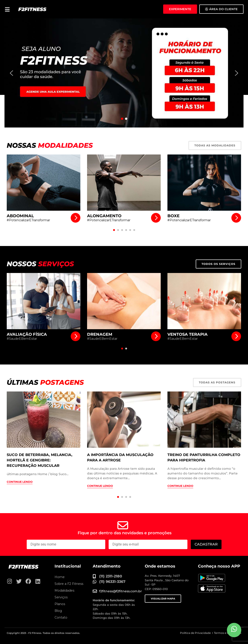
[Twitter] (19, 581)
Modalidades (64, 590)
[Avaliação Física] (44, 301)
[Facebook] (28, 581)
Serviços (61, 597)
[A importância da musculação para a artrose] (124, 420)
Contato (61, 617)
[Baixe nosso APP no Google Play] (212, 578)
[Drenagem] (124, 301)
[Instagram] (9, 581)
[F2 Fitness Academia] (32, 9)
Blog (58, 611)
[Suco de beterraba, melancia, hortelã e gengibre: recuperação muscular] (44, 420)
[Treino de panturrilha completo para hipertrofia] (204, 420)
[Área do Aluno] (221, 9)
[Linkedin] (38, 581)
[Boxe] (204, 183)
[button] (124, 73)
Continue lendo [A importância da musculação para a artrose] (100, 486)
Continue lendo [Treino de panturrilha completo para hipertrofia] (180, 486)
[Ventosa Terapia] (204, 301)
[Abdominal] (44, 183)
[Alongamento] (124, 183)
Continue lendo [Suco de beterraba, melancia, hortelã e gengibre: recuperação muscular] (20, 482)
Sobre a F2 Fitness (69, 584)
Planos (60, 604)
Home (60, 577)
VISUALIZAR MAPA (163, 599)
